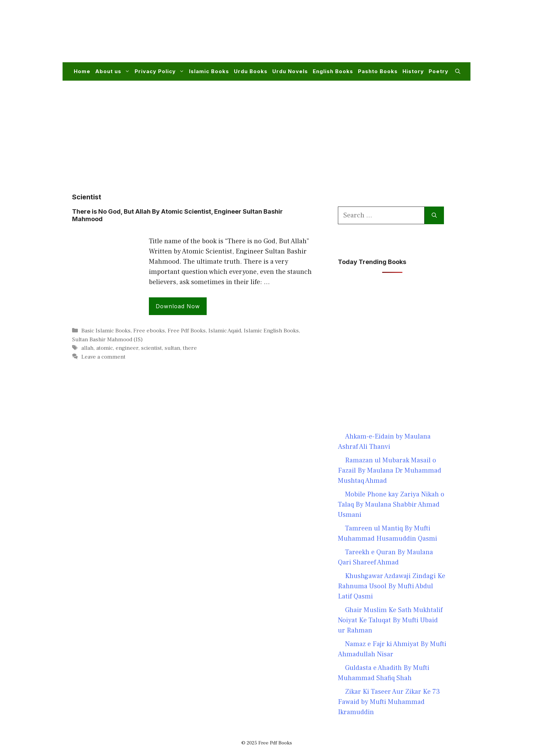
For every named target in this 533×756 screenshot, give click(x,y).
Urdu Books (251, 71)
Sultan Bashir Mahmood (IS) (107, 340)
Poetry (439, 71)
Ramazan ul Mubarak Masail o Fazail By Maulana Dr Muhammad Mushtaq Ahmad (390, 471)
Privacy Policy (161, 71)
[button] (458, 71)
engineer (127, 348)
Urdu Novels (290, 71)
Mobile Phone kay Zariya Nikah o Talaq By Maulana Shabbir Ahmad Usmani (391, 505)
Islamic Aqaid (225, 331)
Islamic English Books (271, 331)
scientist (151, 348)
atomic (105, 348)
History (413, 71)
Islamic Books (209, 71)
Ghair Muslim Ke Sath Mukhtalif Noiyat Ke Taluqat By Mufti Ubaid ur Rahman (390, 620)
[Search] (434, 215)
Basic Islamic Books (106, 331)
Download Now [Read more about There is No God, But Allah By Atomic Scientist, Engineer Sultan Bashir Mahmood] (178, 306)
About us (114, 71)
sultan (172, 348)
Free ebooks (149, 331)
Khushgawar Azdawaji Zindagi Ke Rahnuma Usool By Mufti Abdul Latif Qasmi (392, 586)
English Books (333, 71)
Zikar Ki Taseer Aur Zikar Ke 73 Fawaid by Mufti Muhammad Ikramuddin (389, 702)
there (190, 348)
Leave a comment (103, 357)
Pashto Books (378, 71)
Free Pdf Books (187, 331)
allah (87, 348)
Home (82, 71)
